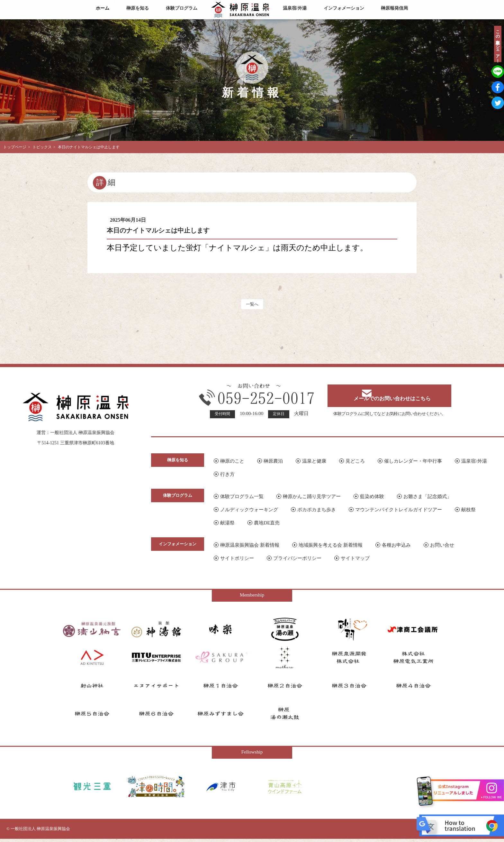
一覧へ (252, 305)
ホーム (103, 8)
